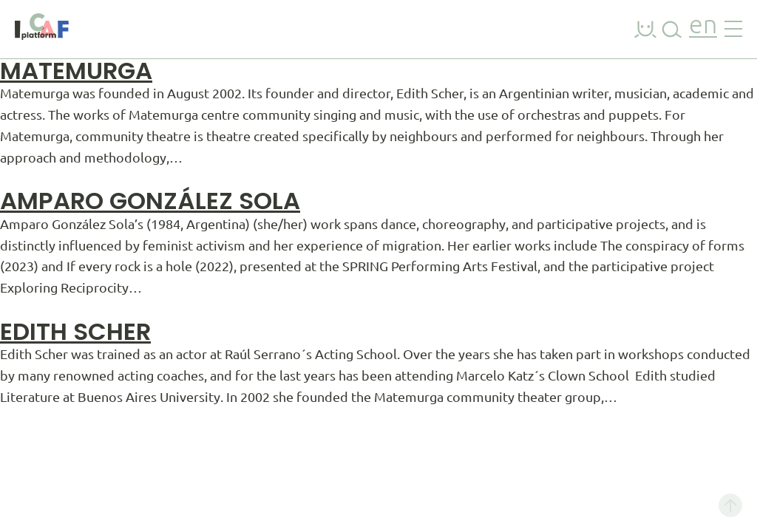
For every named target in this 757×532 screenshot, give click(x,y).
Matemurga (76, 71)
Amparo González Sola (150, 201)
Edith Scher (75, 331)
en (703, 26)
